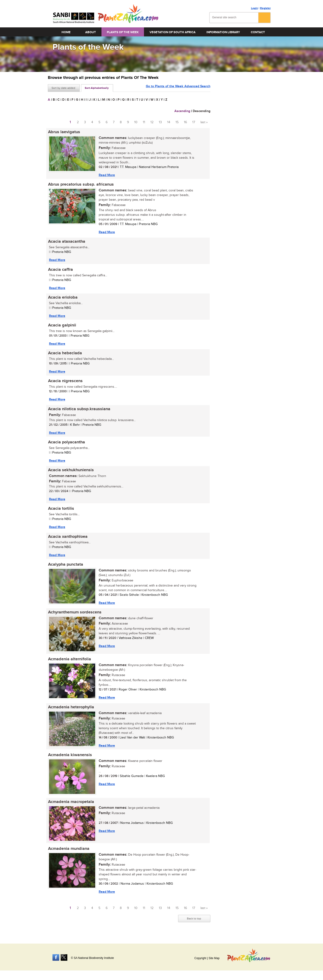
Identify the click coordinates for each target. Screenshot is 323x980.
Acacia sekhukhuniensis (71, 472)
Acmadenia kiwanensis (70, 758)
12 (152, 122)
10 (136, 122)
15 (177, 122)
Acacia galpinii (62, 326)
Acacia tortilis (61, 511)
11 (144, 122)
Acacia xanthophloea (68, 539)
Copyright (200, 958)
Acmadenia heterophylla (71, 710)
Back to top (194, 922)
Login (254, 8)
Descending (202, 111)
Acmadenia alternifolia (69, 662)
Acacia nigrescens (65, 382)
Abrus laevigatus (64, 132)
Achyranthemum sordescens (75, 615)
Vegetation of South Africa (173, 32)
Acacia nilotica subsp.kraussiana (79, 410)
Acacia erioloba (63, 298)
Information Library (223, 32)
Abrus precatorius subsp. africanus (81, 185)
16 (185, 122)
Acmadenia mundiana (69, 852)
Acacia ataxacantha (66, 242)
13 (160, 122)
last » (204, 122)
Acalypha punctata (65, 567)
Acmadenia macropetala (71, 805)
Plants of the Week (123, 32)
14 (169, 122)
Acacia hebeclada (65, 354)
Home (66, 32)
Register (265, 8)
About (91, 32)
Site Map (214, 958)
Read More (107, 175)
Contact (258, 32)
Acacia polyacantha (66, 444)
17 (194, 122)
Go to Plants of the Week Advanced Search (178, 88)
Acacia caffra (60, 270)
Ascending (182, 111)
